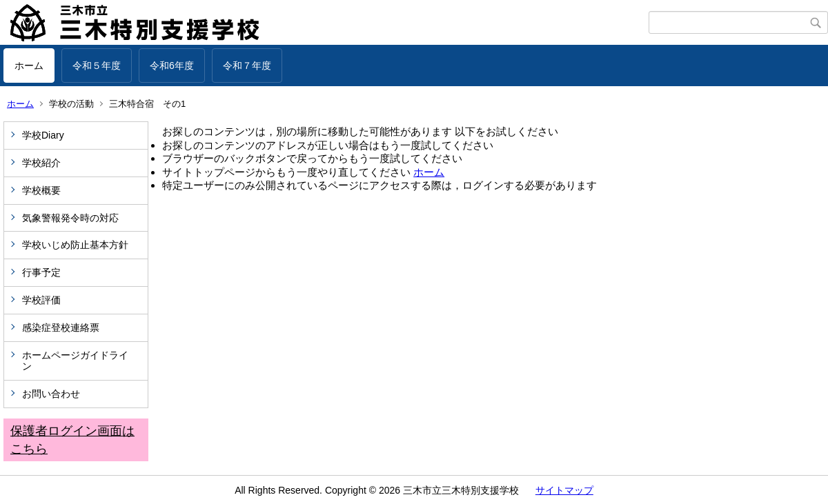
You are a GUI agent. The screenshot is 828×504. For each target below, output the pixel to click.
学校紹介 (41, 163)
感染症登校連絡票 (61, 327)
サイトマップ (564, 490)
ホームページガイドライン (75, 361)
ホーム (29, 65)
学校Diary (43, 135)
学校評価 (41, 300)
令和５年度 (97, 65)
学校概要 (41, 190)
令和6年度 (172, 65)
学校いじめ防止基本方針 (75, 245)
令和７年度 (247, 65)
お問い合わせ (51, 394)
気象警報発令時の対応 (70, 218)
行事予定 (46, 272)
